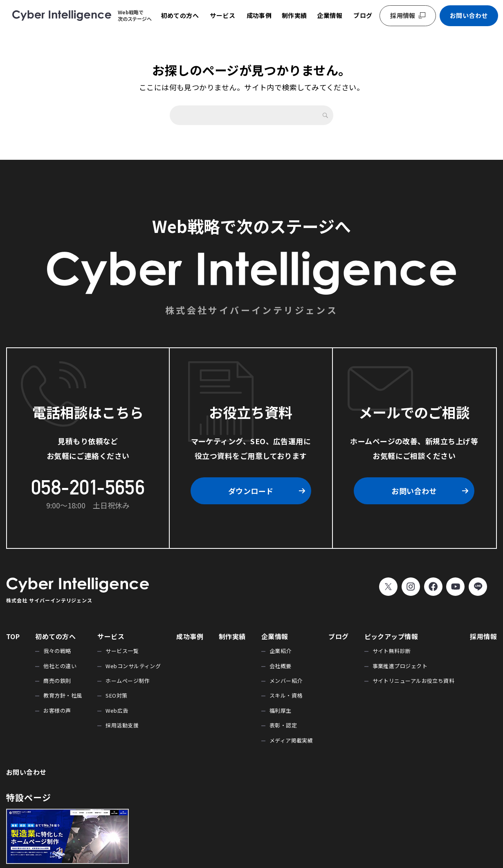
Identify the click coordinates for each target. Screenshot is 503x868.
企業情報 (330, 15)
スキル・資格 (286, 695)
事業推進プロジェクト (400, 666)
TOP (13, 636)
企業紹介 (281, 651)
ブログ (363, 15)
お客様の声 (57, 710)
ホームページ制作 (128, 681)
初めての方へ (180, 15)
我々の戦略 (57, 651)
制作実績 (294, 15)
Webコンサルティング (133, 666)
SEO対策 (116, 695)
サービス (222, 15)
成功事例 (259, 15)
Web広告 (117, 710)
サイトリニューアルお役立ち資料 (414, 681)
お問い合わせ (469, 15)
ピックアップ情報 (391, 636)
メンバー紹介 (286, 681)
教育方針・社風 (63, 695)
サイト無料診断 (392, 651)
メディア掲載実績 (291, 740)
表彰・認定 (283, 725)
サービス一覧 (122, 651)
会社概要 (281, 666)
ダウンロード (251, 491)
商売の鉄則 (57, 681)
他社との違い (60, 666)
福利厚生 (281, 710)
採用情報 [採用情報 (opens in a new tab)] (403, 15)
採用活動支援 (122, 725)
